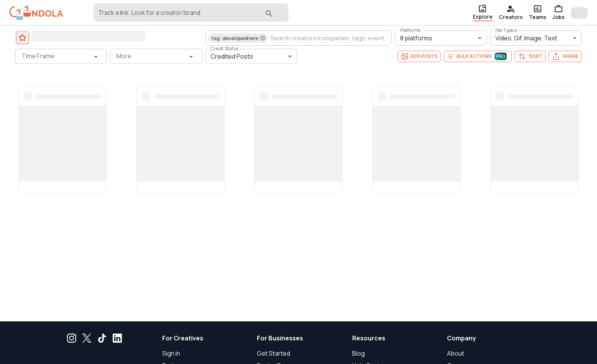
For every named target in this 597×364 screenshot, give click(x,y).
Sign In (171, 353)
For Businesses (280, 338)
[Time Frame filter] (61, 56)
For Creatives (183, 338)
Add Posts (419, 56)
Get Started (274, 353)
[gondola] (36, 13)
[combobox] (179, 16)
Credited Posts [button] (232, 56)
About (456, 353)
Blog (358, 353)
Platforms (410, 30)
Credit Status (225, 49)
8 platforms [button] (416, 38)
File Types (506, 30)
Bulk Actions (478, 56)
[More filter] (156, 56)
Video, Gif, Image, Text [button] (526, 38)
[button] (238, 38)
